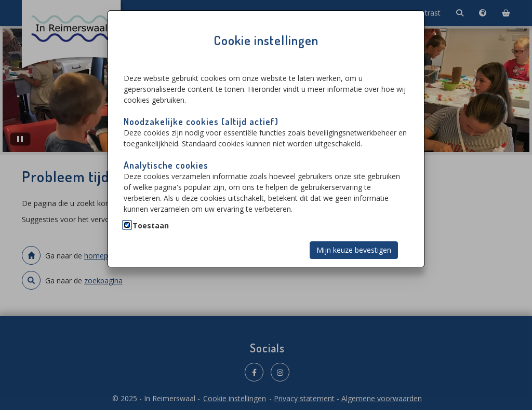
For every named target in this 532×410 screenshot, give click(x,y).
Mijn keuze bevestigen (354, 250)
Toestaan (151, 225)
